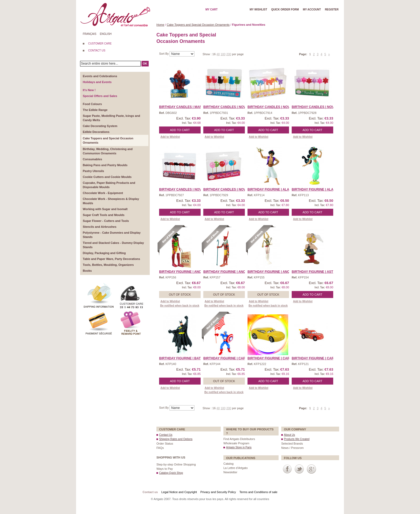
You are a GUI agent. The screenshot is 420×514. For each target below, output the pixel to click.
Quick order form (285, 10)
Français (90, 34)
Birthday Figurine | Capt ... (227, 358)
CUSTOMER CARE (100, 44)
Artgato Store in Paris (239, 447)
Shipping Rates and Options (176, 439)
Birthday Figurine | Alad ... (271, 189)
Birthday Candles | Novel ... (228, 107)
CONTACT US (97, 51)
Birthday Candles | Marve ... (184, 107)
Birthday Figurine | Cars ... (271, 358)
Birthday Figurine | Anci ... (182, 272)
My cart (211, 10)
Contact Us (166, 435)
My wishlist (258, 10)
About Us (289, 435)
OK (145, 64)
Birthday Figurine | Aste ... (315, 272)
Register (332, 10)
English (106, 34)
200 (229, 54)
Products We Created (297, 439)
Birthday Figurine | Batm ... (183, 358)
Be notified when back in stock (180, 306)
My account (312, 10)
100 (223, 54)
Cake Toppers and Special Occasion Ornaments (198, 25)
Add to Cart (180, 130)
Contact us (150, 492)
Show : (207, 54)
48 (218, 54)
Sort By (164, 54)
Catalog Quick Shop (171, 473)
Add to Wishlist (170, 137)
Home (160, 25)
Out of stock (180, 295)
